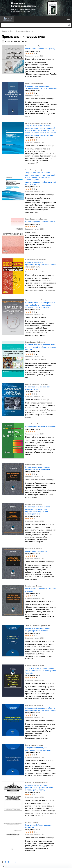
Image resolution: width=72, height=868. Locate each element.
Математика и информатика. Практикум (41, 49)
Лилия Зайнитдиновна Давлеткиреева (38, 123)
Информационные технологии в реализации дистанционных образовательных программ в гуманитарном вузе (38, 510)
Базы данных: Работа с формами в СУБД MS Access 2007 (39, 826)
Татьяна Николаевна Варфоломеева (38, 626)
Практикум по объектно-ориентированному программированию (41, 263)
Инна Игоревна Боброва (33, 464)
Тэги (11, 31)
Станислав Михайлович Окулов (36, 260)
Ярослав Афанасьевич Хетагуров (36, 300)
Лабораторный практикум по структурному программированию (38, 749)
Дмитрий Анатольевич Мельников (37, 384)
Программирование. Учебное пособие (40, 222)
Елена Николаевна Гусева (34, 46)
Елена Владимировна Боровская (36, 219)
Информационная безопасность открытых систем (38, 388)
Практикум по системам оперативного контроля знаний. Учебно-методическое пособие (41, 347)
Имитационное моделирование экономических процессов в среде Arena (41, 87)
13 (15, 862)
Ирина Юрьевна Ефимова (34, 705)
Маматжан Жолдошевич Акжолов (36, 783)
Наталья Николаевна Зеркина (35, 666)
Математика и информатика (36, 551)
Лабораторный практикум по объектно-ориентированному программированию (41, 709)
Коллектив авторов (32, 822)
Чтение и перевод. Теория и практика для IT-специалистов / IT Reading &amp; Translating (41, 671)
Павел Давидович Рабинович (35, 342)
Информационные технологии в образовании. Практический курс (38, 468)
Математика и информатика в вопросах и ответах (41, 590)
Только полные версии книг (16, 41)
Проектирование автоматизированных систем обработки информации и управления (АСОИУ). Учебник (40, 305)
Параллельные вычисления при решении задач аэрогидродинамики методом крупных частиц (39, 788)
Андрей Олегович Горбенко (34, 424)
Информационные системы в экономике (41, 427)
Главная (4, 31)
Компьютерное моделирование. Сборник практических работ (38, 630)
